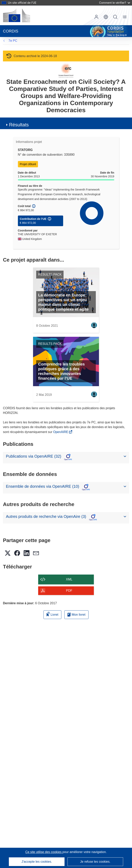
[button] (106, 17)
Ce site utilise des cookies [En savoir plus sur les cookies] (44, 852)
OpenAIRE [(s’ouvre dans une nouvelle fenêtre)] (61, 432)
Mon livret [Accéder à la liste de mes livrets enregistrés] (76, 615)
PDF (69, 591)
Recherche (115, 17)
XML (69, 579)
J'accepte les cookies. (37, 862)
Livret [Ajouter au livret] (53, 614)
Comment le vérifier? (115, 3)
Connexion (96, 17)
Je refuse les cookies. (95, 862)
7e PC (13, 41)
